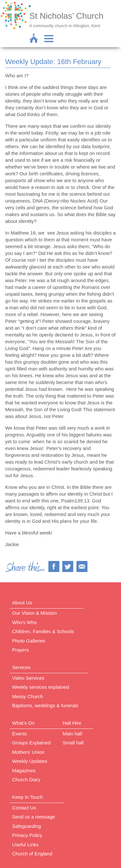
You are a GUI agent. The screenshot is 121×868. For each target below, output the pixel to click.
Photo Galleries (29, 641)
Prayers (21, 650)
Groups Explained (31, 743)
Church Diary (26, 780)
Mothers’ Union (28, 752)
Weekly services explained (41, 687)
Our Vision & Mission (35, 613)
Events (20, 734)
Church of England (32, 854)
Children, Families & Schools (43, 631)
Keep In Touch (28, 797)
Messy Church (28, 696)
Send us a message (34, 817)
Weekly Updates (30, 761)
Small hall (73, 743)
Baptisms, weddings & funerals (45, 705)
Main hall (72, 734)
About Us (22, 603)
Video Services (28, 678)
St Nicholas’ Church (66, 16)
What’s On (24, 723)
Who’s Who (25, 622)
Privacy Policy (27, 835)
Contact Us (24, 808)
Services (22, 667)
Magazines (24, 770)
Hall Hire (72, 723)
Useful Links (25, 845)
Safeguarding (27, 826)
